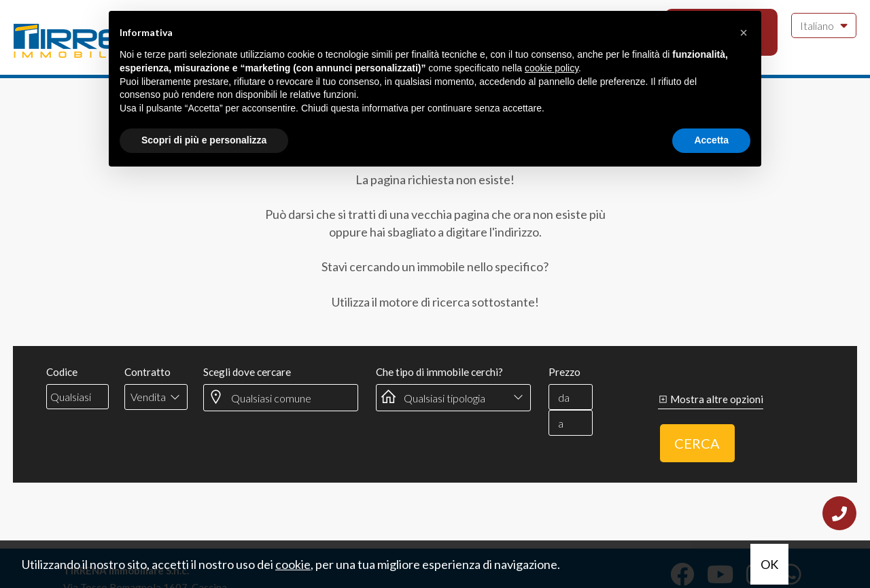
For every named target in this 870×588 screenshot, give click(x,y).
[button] (744, 33)
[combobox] (156, 397)
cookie (293, 564)
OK (769, 564)
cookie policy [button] (552, 68)
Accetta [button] (711, 140)
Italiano (824, 24)
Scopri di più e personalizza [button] (204, 140)
